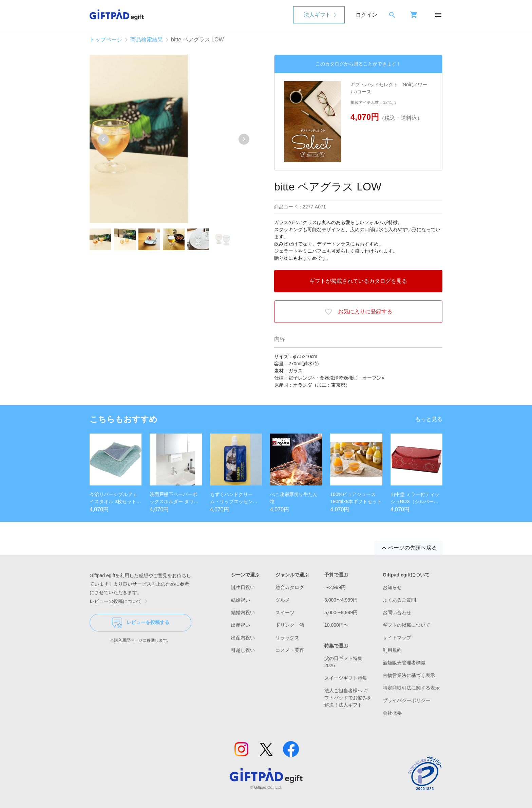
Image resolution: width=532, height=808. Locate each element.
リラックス (287, 638)
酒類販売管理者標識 (404, 663)
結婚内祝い (243, 612)
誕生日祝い (243, 587)
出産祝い (241, 625)
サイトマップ (397, 638)
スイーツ (285, 612)
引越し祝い (243, 650)
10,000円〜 (336, 625)
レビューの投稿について (120, 601)
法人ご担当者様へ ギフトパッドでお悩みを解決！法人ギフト (348, 698)
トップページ (106, 40)
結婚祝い (241, 600)
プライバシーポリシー (406, 700)
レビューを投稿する (141, 623)
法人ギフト (317, 15)
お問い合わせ (397, 612)
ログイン (366, 15)
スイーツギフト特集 (346, 678)
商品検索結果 (147, 40)
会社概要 (392, 713)
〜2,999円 (335, 587)
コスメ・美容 (290, 650)
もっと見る (429, 419)
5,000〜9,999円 (341, 612)
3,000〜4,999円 (341, 600)
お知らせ (392, 587)
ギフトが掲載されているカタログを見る (358, 281)
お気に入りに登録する (358, 312)
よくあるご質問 (399, 600)
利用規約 (392, 650)
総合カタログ (290, 587)
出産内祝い (243, 638)
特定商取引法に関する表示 (411, 688)
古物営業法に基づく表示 (409, 675)
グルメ (283, 600)
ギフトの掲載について (406, 625)
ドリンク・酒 (290, 625)
